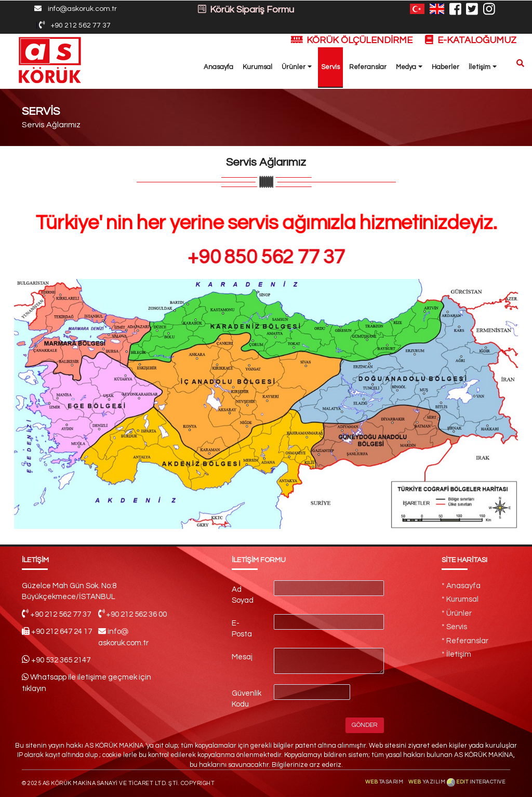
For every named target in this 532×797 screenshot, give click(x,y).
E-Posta (242, 629)
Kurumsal (257, 67)
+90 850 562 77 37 (266, 257)
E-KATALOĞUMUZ (471, 40)
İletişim (483, 67)
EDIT (481, 782)
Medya (409, 67)
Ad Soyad (243, 595)
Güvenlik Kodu (247, 699)
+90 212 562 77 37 (75, 25)
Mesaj (242, 657)
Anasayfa (218, 67)
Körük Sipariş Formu (246, 10)
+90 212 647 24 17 (62, 632)
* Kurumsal (460, 599)
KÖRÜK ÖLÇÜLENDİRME (353, 40)
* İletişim (456, 654)
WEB (385, 782)
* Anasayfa (461, 586)
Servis (330, 67)
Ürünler (297, 67)
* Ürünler (457, 613)
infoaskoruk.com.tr (76, 9)
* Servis (454, 627)
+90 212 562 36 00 (136, 614)
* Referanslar (465, 641)
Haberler (445, 67)
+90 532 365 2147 (61, 660)
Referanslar (368, 67)
